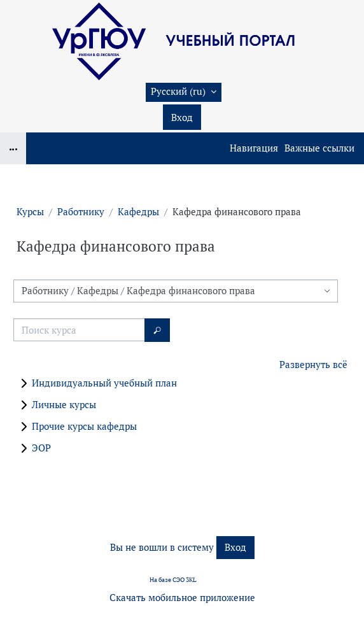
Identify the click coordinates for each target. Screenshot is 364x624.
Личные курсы (64, 405)
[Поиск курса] (79, 330)
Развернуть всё (313, 365)
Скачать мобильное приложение (182, 598)
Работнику (81, 212)
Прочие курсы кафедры (84, 426)
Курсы (30, 212)
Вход (182, 117)
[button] (184, 92)
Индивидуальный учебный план (104, 383)
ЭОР (41, 448)
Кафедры (138, 212)
